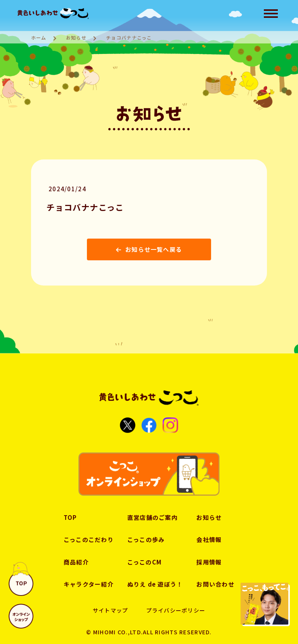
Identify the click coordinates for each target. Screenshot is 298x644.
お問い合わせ (216, 584)
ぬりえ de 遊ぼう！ (155, 584)
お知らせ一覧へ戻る (149, 249)
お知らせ (76, 37)
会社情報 (209, 539)
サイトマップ (111, 610)
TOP (70, 517)
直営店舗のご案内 (152, 517)
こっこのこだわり (88, 539)
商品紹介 (76, 562)
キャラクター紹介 (88, 584)
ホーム (39, 37)
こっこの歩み (146, 539)
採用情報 (209, 562)
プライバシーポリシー (176, 610)
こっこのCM (145, 562)
